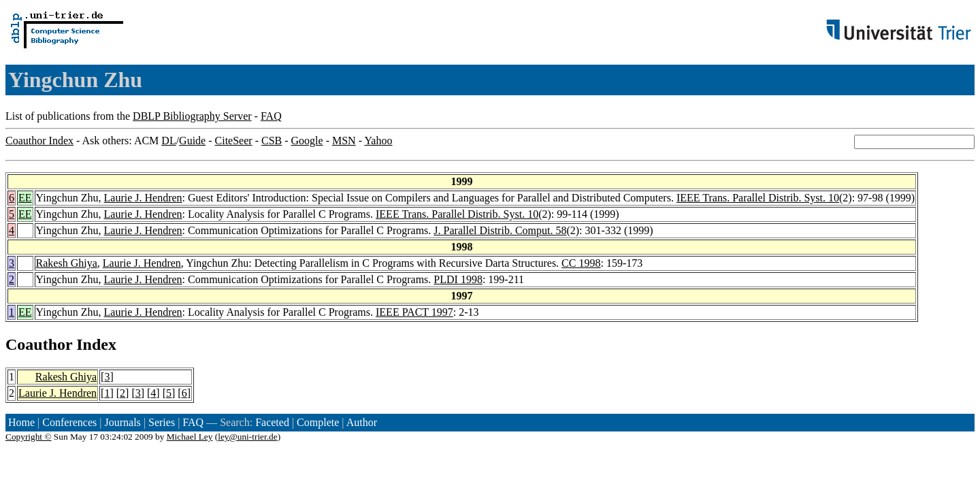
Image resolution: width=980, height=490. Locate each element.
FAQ (271, 116)
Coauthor (39, 344)
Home (21, 422)
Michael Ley (190, 437)
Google (307, 141)
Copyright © (29, 437)
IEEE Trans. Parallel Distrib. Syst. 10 (758, 198)
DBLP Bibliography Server (192, 116)
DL (168, 141)
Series (162, 422)
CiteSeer (234, 141)
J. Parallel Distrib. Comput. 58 (500, 230)
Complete (318, 422)
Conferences (69, 422)
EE (25, 198)
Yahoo (378, 141)
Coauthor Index (39, 141)
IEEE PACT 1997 (414, 312)
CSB (272, 141)
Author (362, 422)
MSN (344, 141)
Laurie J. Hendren (143, 198)
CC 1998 (581, 263)
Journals (122, 422)
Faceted (272, 422)
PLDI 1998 (458, 279)
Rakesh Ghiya (67, 263)
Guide (192, 141)
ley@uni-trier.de (247, 437)
